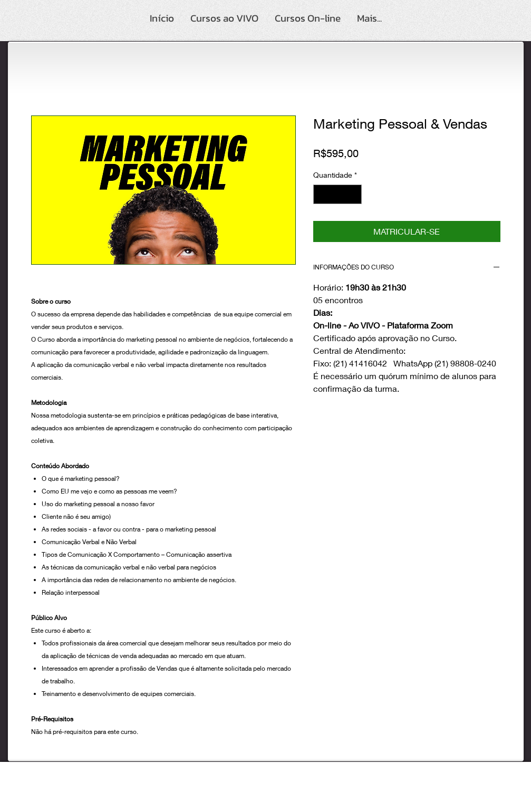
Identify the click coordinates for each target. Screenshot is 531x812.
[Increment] (354, 194)
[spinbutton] (337, 194)
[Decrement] (321, 194)
